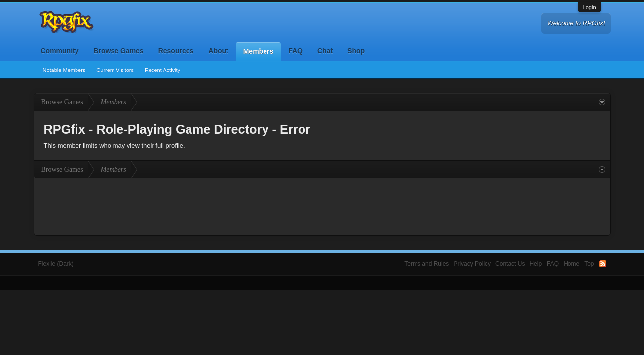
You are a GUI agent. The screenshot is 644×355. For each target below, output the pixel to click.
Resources (176, 51)
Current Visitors (115, 70)
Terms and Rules (426, 264)
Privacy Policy (472, 264)
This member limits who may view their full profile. (114, 146)
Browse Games (119, 51)
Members (258, 51)
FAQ (295, 51)
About (218, 51)
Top (589, 264)
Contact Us (510, 264)
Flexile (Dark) (56, 264)
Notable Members (64, 70)
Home (571, 264)
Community (60, 51)
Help (536, 264)
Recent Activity (162, 70)
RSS (603, 264)
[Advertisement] (322, 206)
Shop (356, 51)
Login (589, 7)
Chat (325, 51)
